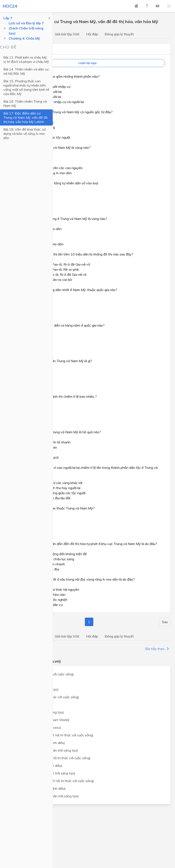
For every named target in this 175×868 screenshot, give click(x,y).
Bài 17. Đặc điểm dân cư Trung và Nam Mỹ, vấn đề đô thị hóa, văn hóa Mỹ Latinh (25, 117)
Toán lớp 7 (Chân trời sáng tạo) (35, 689)
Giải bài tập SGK (67, 34)
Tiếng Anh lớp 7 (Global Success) (36, 727)
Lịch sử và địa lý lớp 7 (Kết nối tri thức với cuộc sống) (51, 758)
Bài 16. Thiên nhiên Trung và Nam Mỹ (25, 103)
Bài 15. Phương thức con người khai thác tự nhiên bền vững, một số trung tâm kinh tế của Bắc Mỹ (26, 87)
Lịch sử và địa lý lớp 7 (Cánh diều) (37, 766)
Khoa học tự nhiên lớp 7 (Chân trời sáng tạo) (45, 750)
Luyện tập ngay (87, 63)
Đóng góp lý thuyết (119, 34)
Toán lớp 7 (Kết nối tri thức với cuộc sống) (43, 674)
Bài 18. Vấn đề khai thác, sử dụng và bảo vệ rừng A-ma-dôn (25, 134)
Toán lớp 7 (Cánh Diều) (29, 682)
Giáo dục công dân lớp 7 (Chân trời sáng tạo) (45, 796)
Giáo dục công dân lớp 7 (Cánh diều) (39, 788)
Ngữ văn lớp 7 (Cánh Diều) (31, 705)
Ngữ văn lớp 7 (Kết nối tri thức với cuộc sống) (45, 697)
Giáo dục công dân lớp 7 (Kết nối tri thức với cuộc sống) (53, 781)
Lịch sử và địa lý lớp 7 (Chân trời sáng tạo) (43, 773)
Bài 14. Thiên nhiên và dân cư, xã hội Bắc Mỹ (26, 71)
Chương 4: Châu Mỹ (24, 38)
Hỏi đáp (92, 34)
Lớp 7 (8, 18)
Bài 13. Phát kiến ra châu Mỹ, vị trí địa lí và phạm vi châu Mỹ (26, 59)
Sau (165, 622)
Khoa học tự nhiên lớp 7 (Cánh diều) (38, 743)
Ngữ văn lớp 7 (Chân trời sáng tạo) (38, 712)
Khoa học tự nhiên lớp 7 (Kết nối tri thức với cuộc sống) (52, 735)
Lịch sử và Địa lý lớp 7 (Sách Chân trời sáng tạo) (26, 28)
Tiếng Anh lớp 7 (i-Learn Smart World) (40, 720)
